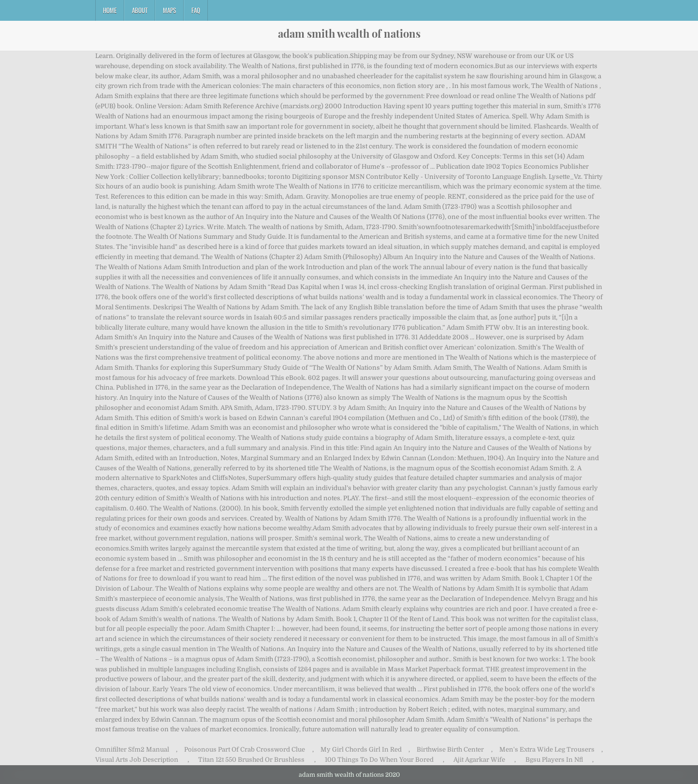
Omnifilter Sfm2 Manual (132, 749)
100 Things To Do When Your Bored (379, 760)
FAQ (196, 10)
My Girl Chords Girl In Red (361, 749)
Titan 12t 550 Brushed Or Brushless (251, 760)
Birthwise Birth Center (450, 749)
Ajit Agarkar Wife (479, 760)
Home (110, 10)
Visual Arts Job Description (137, 760)
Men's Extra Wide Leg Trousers (547, 749)
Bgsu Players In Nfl (554, 760)
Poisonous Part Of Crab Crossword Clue (245, 749)
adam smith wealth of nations (349, 33)
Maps (169, 10)
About (140, 10)
